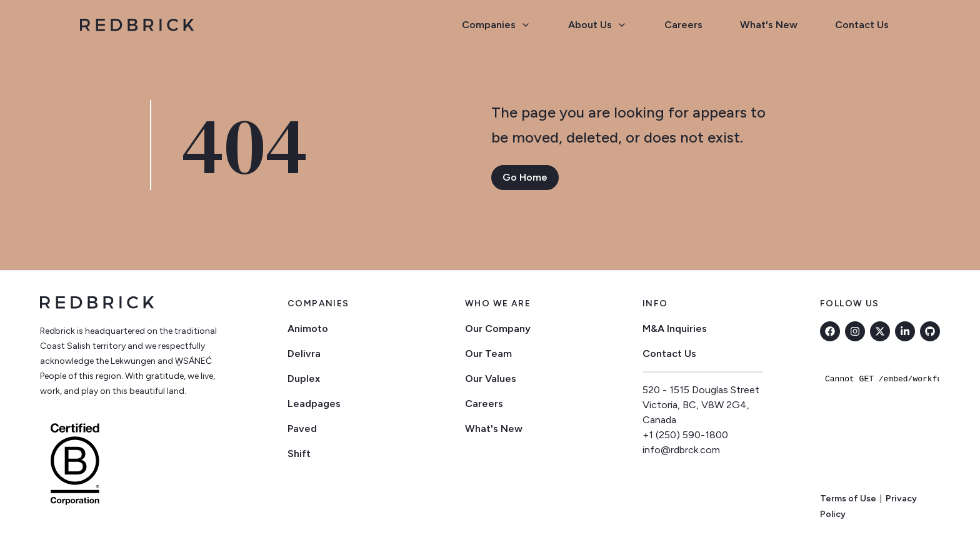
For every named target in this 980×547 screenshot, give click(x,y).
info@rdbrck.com (681, 450)
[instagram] (855, 331)
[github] (930, 331)
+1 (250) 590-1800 (685, 435)
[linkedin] (905, 331)
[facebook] (830, 331)
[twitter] (880, 331)
